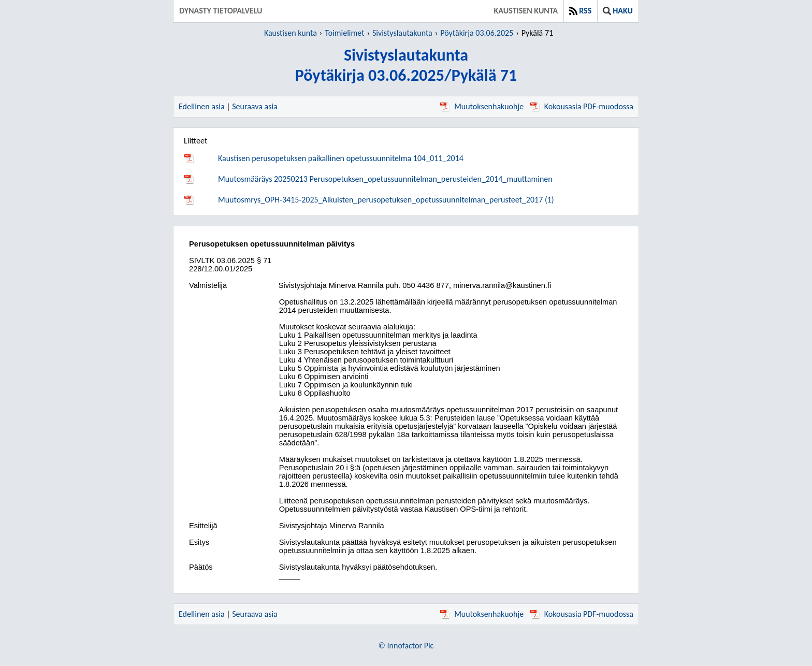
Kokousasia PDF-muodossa (582, 106)
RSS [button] (580, 11)
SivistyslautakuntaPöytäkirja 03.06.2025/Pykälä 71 (406, 65)
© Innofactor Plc (406, 646)
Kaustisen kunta (526, 11)
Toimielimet (344, 33)
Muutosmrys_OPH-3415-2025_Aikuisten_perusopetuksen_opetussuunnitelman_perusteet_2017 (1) (386, 200)
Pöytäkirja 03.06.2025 (477, 33)
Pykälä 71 (537, 33)
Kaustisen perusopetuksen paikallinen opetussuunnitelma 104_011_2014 (341, 158)
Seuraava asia (255, 106)
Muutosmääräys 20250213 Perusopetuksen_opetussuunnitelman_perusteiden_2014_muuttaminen (385, 179)
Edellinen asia (202, 106)
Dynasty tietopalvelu (221, 11)
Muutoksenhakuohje (482, 106)
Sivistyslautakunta (402, 33)
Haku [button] (618, 11)
